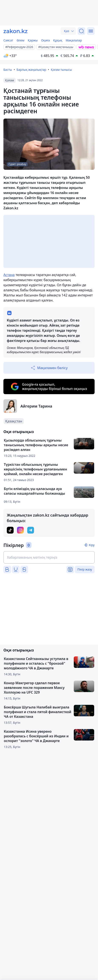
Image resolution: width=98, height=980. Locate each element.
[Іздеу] (81, 31)
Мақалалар (74, 40)
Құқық (58, 40)
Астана (9, 275)
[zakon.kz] (16, 31)
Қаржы (33, 40)
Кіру (92, 545)
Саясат (8, 40)
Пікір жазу (85, 569)
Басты (8, 70)
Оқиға (45, 40)
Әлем (21, 40)
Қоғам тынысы (61, 70)
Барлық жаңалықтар (31, 70)
